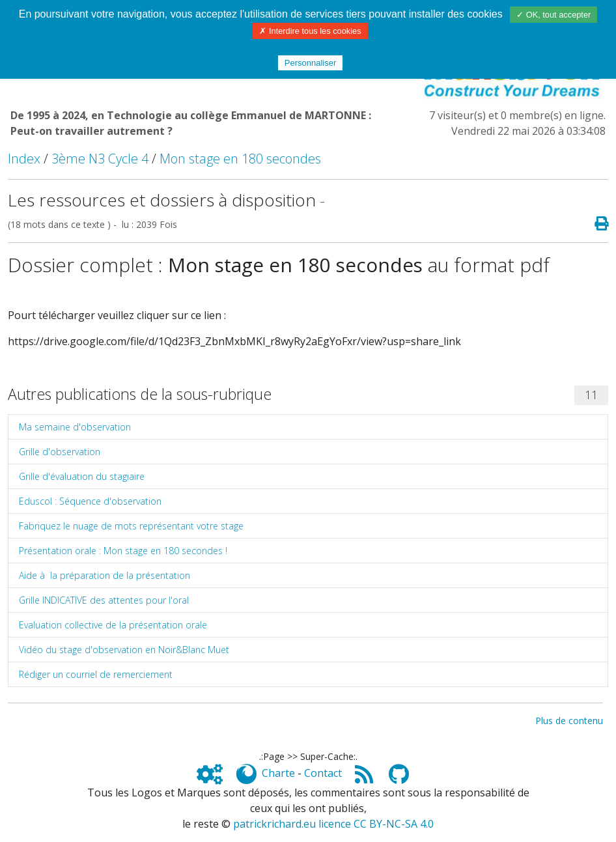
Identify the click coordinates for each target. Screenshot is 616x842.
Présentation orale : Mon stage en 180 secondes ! (123, 551)
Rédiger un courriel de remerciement (96, 674)
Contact (323, 773)
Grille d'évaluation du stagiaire (82, 476)
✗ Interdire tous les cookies (310, 31)
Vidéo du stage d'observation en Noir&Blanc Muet (124, 650)
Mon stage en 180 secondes (240, 159)
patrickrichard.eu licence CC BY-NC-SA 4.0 (333, 824)
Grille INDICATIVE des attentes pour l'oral (104, 600)
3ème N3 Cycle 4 (100, 159)
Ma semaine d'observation (75, 427)
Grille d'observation (60, 452)
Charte (278, 773)
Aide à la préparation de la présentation (105, 575)
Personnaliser (311, 63)
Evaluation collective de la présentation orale (113, 625)
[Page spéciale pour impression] (596, 224)
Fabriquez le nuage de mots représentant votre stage (131, 526)
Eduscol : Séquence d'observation (90, 501)
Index (24, 159)
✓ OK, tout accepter (553, 15)
